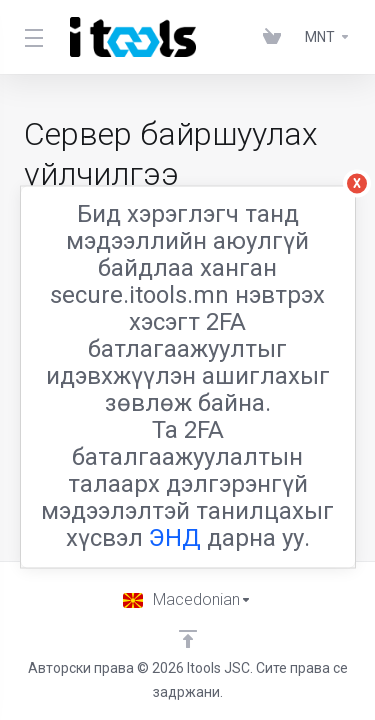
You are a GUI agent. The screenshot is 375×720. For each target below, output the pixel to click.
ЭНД (175, 538)
